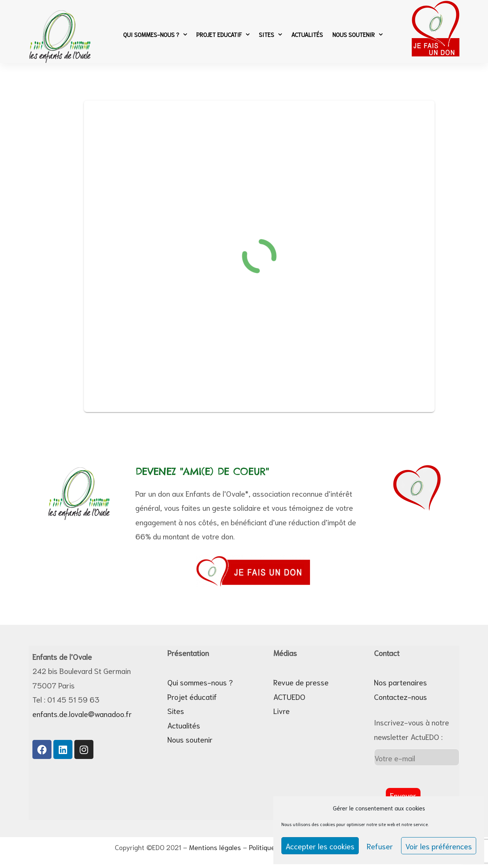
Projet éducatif (192, 696)
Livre (282, 711)
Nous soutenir (357, 34)
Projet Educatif (223, 34)
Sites (270, 34)
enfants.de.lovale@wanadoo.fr (82, 714)
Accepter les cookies (320, 846)
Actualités (307, 34)
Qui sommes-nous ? (155, 34)
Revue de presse (301, 682)
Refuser (380, 846)
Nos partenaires (401, 682)
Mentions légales (215, 847)
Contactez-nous (401, 696)
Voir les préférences (439, 846)
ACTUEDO (289, 696)
